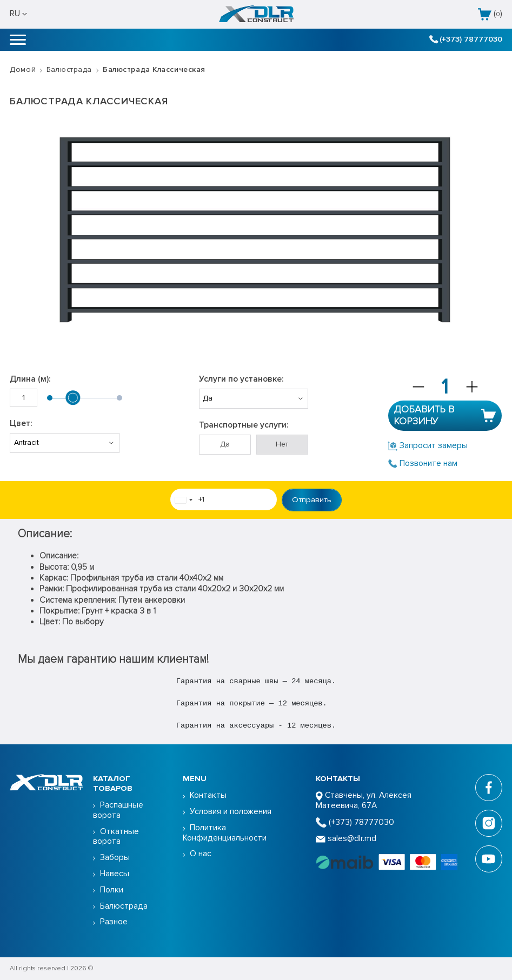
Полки (112, 890)
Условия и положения (231, 812)
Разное (114, 922)
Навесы (115, 874)
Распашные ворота (118, 810)
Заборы (115, 858)
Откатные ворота (116, 837)
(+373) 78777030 (466, 39)
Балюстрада (69, 69)
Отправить (312, 499)
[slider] (73, 398)
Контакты (208, 795)
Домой (23, 69)
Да (225, 444)
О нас (201, 854)
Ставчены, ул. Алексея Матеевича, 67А (364, 801)
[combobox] (183, 500)
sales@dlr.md (346, 839)
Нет (282, 444)
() (490, 14)
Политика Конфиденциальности (225, 833)
